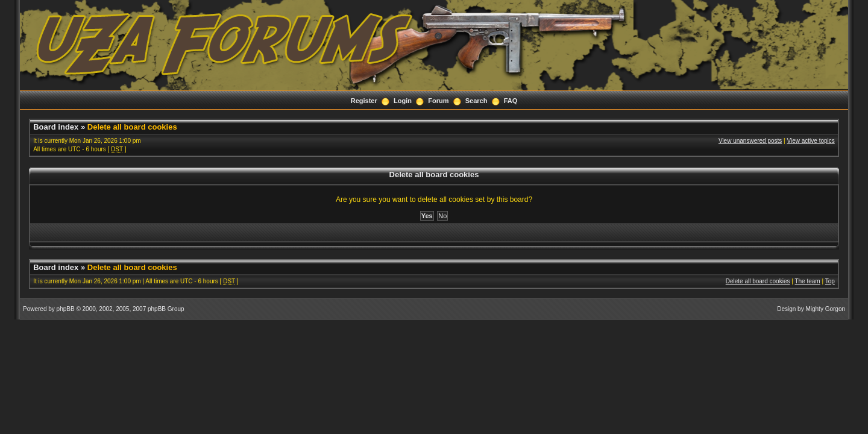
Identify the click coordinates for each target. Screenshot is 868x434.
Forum (438, 101)
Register (364, 101)
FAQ (511, 101)
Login (403, 101)
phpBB (66, 309)
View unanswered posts (750, 141)
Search (476, 101)
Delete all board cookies (132, 127)
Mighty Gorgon (825, 309)
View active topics (811, 141)
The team (807, 281)
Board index (56, 127)
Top (830, 281)
